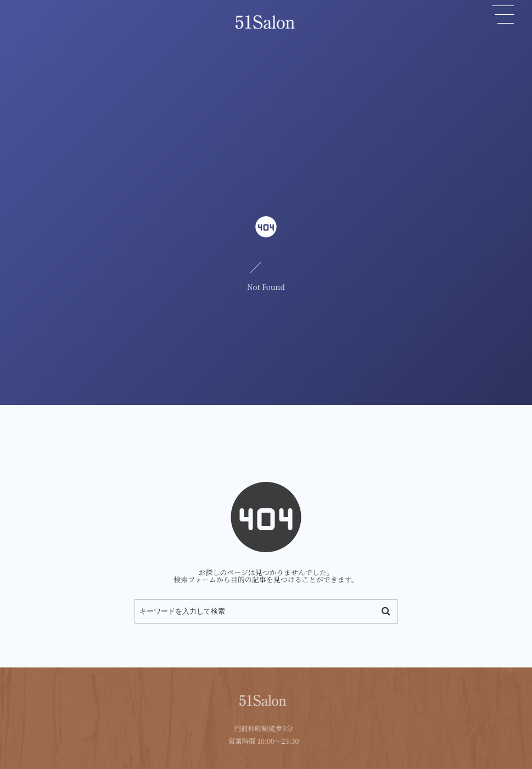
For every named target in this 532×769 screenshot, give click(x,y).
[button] (503, 15)
